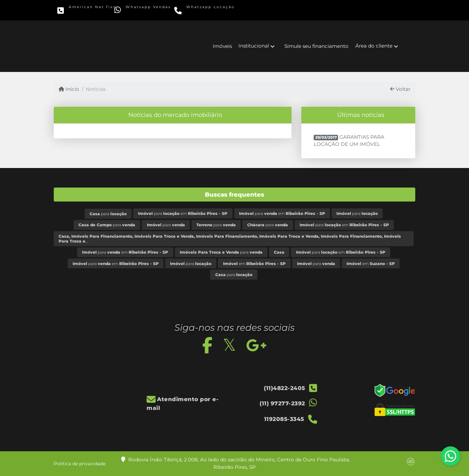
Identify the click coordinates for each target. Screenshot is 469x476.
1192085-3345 (206, 12)
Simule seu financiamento (316, 46)
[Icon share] (299, 10)
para (108, 214)
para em (183, 213)
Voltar (400, 89)
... (230, 239)
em (254, 264)
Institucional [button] (254, 46)
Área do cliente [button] (374, 46)
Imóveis (222, 46)
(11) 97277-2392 (147, 12)
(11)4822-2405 (88, 12)
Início (69, 89)
